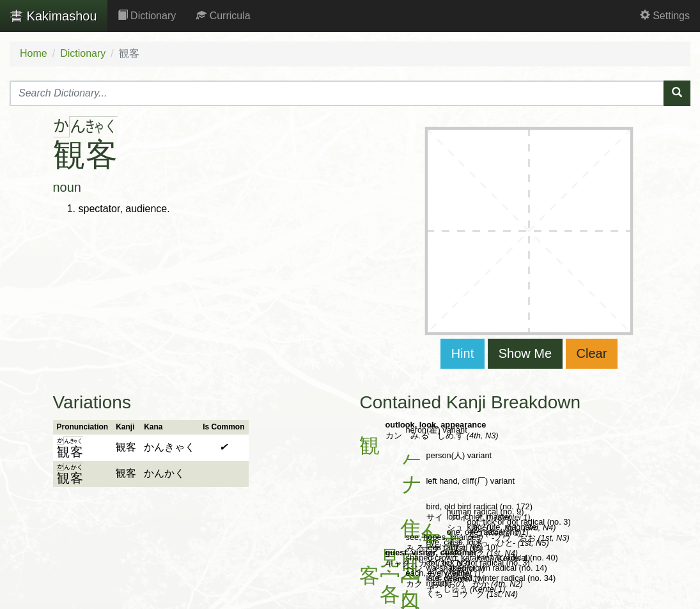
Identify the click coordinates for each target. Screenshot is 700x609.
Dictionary (147, 16)
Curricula (223, 16)
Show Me (525, 353)
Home (34, 53)
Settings (665, 16)
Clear (592, 353)
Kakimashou (54, 16)
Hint (463, 353)
